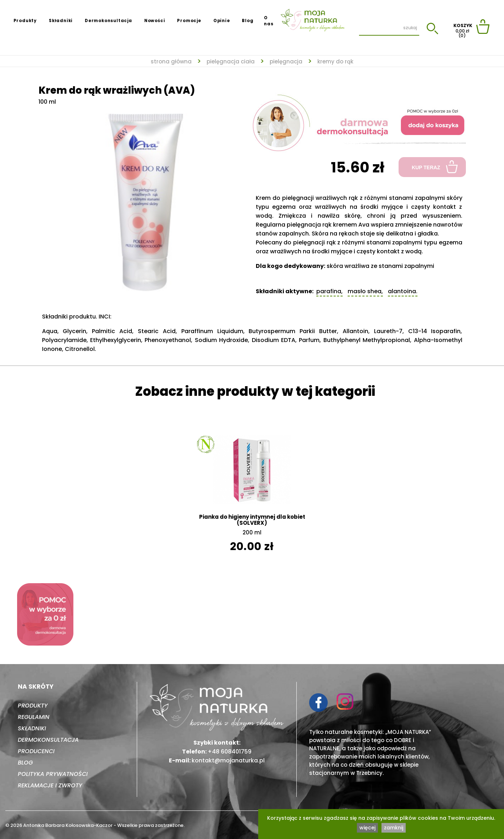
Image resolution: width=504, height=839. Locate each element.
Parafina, (329, 291)
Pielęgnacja (286, 61)
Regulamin (34, 717)
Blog (248, 21)
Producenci (36, 751)
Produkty (25, 21)
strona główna (171, 61)
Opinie (222, 21)
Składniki (61, 21)
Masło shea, (365, 291)
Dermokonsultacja (108, 21)
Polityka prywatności (53, 774)
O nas (269, 21)
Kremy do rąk (335, 61)
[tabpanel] (145, 199)
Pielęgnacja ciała (231, 61)
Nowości (155, 21)
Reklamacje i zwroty (50, 785)
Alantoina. (403, 291)
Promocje (189, 21)
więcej (367, 828)
